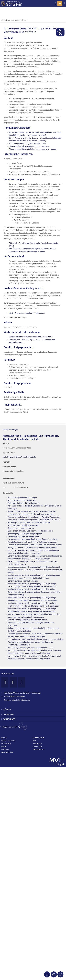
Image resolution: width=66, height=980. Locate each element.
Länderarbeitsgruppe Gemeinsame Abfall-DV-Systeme (31, 337)
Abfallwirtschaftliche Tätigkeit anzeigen (24, 503)
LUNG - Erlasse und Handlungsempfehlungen (27, 313)
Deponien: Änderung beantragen (21, 528)
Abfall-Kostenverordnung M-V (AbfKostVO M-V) (28, 144)
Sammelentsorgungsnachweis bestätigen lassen (27, 620)
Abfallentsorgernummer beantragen (22, 498)
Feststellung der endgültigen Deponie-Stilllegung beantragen (32, 542)
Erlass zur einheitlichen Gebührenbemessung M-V (29, 146)
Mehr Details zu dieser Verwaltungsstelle (19, 457)
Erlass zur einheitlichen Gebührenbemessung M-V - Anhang (33, 149)
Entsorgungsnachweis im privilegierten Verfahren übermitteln (33, 539)
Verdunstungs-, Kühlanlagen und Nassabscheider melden (31, 648)
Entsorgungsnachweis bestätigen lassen (24, 536)
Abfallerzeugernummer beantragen (22, 500)
